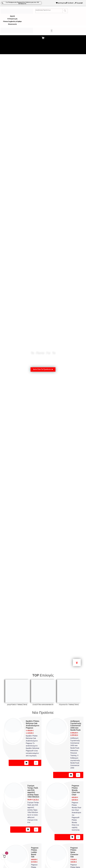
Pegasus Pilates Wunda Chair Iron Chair (76, 790)
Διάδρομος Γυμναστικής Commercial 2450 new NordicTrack (76, 725)
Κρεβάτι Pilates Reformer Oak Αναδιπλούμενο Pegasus (33, 724)
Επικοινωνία (12, 24)
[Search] (65, 11)
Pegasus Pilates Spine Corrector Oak (74, 852)
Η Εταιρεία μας (12, 19)
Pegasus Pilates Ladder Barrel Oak (35, 852)
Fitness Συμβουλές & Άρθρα (12, 21)
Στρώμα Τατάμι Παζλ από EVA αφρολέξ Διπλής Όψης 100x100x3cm (33, 791)
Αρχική (12, 16)
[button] (52, 31)
